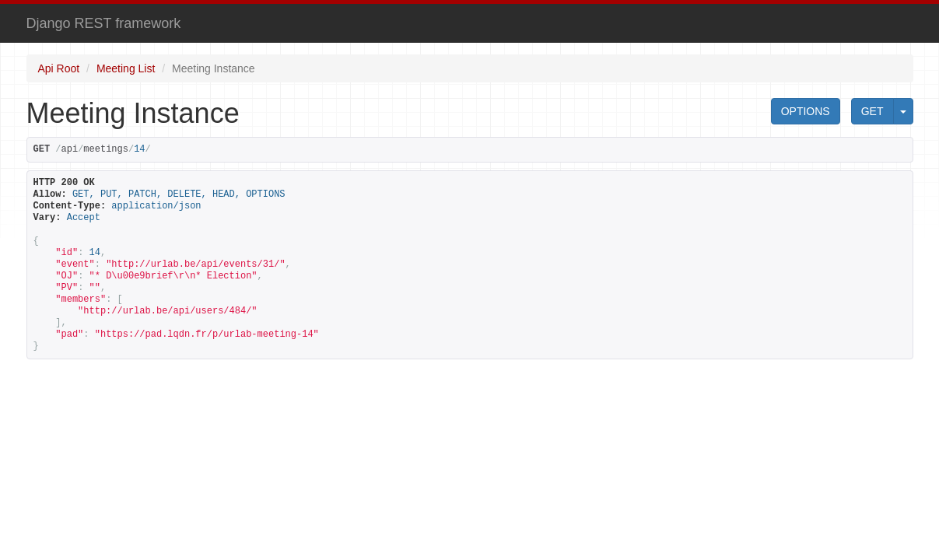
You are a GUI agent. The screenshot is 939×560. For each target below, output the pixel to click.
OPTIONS (806, 111)
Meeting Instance (214, 68)
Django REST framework (104, 23)
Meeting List (126, 68)
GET (872, 111)
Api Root (59, 68)
